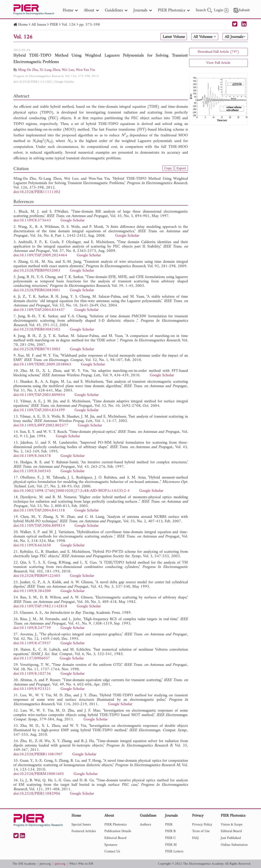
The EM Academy (24, 864)
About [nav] (91, 10)
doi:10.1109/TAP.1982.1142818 (40, 606)
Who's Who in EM (81, 864)
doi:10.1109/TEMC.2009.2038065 (42, 365)
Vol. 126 (69, 25)
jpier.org (60, 864)
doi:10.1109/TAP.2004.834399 (39, 410)
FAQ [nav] (195, 838)
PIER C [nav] (170, 838)
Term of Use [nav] (201, 831)
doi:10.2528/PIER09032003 (37, 271)
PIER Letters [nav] (174, 851)
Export (181, 168)
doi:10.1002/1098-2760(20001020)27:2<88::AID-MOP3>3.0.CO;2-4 (72, 491)
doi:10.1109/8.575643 (32, 221)
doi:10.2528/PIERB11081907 (38, 754)
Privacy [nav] (198, 816)
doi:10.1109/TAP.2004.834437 (39, 310)
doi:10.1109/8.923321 (32, 689)
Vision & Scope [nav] (232, 825)
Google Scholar (64, 82)
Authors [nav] (145, 825)
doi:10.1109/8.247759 (32, 628)
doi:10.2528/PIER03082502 (37, 330)
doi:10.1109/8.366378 (32, 456)
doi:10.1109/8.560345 (32, 471)
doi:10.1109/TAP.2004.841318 (39, 511)
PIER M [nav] (171, 845)
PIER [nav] (169, 825)
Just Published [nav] (231, 838)
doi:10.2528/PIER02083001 (37, 290)
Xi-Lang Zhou (50, 70)
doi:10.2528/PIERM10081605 (39, 774)
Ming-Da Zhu (28, 70)
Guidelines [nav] (116, 10)
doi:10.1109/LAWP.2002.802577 (41, 425)
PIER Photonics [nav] (174, 10)
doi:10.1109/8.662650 (32, 545)
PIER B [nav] (170, 831)
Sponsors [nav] (111, 845)
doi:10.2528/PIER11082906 (37, 794)
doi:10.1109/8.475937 (32, 643)
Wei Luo (68, 70)
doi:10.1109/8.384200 (32, 591)
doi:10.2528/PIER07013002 (37, 349)
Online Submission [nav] (234, 845)
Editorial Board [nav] (115, 838)
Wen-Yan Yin (85, 70)
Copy (168, 168)
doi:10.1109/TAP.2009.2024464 (40, 255)
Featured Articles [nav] (84, 831)
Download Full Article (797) (218, 52)
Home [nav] (70, 10)
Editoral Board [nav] (231, 831)
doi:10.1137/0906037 (32, 659)
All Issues (39, 25)
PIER (54, 25)
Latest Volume (174, 37)
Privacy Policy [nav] (202, 825)
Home (23, 25)
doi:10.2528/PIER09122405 (37, 576)
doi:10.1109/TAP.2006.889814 (39, 526)
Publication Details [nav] (118, 831)
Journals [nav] (143, 10)
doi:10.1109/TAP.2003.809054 (39, 395)
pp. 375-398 (90, 25)
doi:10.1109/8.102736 (32, 674)
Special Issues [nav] (81, 825)
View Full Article (218, 63)
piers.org (45, 864)
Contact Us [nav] (112, 851)
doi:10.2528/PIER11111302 (33, 82)
